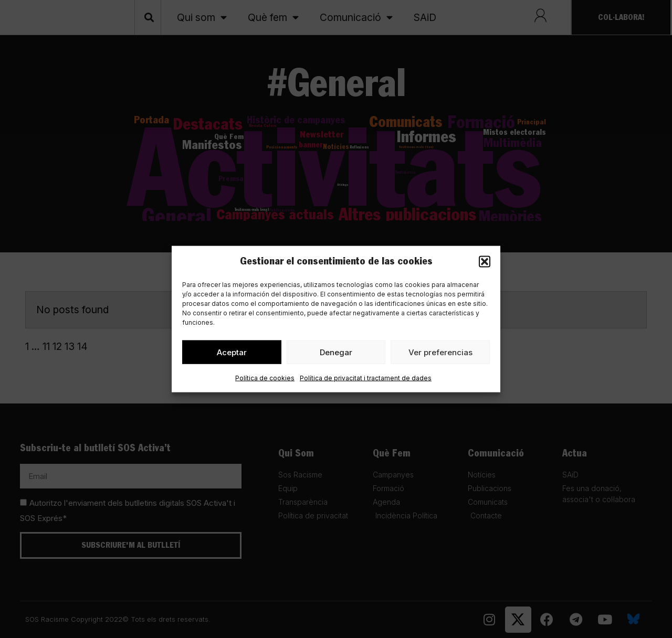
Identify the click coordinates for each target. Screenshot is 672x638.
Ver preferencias (440, 354)
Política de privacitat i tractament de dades (366, 380)
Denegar (336, 354)
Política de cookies (265, 380)
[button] (485, 262)
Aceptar (232, 354)
